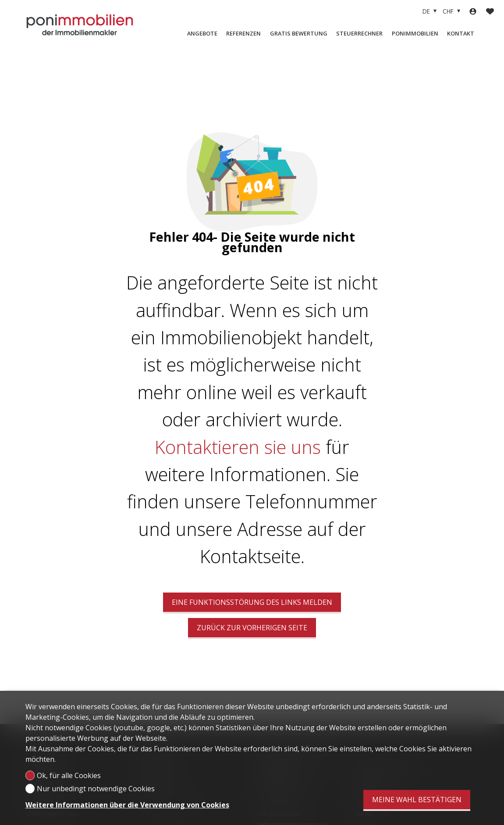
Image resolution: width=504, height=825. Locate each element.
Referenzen (243, 33)
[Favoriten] (490, 11)
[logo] (80, 25)
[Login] (473, 11)
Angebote (202, 33)
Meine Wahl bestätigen (417, 800)
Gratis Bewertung (299, 33)
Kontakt (461, 33)
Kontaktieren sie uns (238, 447)
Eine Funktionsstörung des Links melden (252, 602)
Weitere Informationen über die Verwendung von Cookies (127, 805)
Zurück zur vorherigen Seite (252, 628)
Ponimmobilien (415, 33)
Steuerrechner (359, 33)
